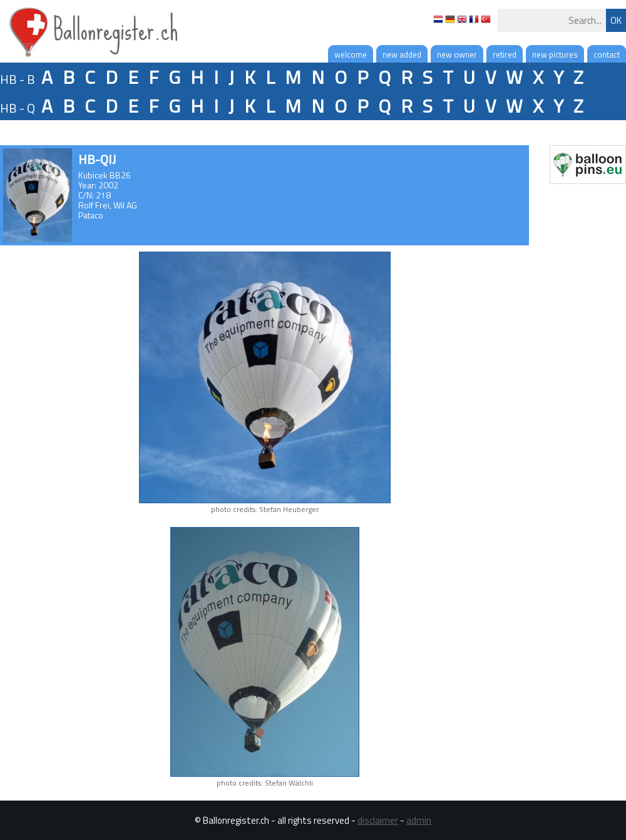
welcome (351, 54)
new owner (457, 54)
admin (419, 820)
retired (505, 54)
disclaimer (378, 820)
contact (607, 54)
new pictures (555, 54)
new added (402, 54)
